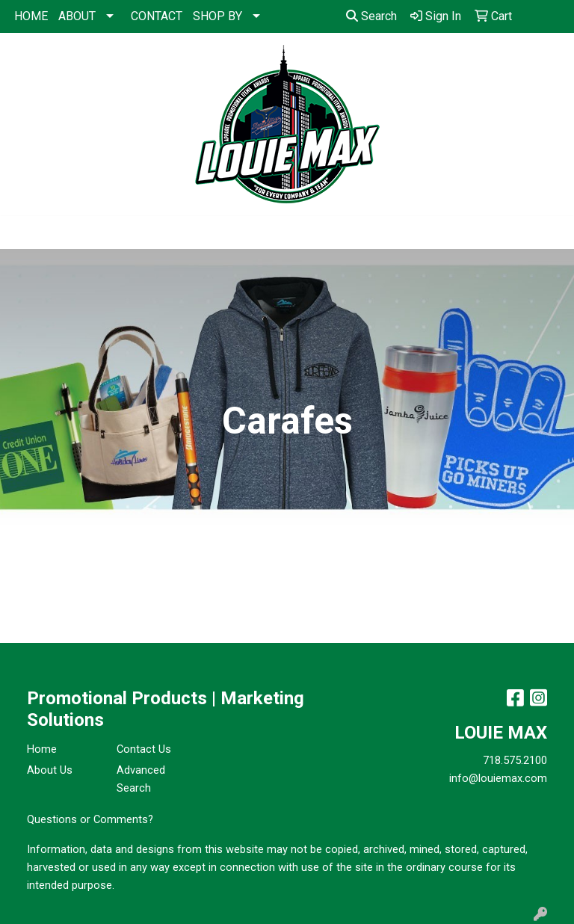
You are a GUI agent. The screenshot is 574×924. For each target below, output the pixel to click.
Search (371, 16)
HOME (31, 16)
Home (42, 749)
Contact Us (144, 749)
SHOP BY (217, 16)
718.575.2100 (515, 760)
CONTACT (157, 16)
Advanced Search (141, 779)
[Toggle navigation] (23, 232)
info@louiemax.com (498, 778)
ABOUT (77, 16)
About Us (50, 770)
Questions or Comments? (90, 819)
